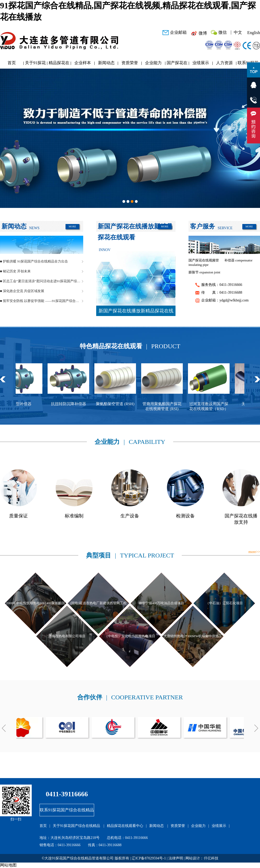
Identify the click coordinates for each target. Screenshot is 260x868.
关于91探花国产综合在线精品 (35, 64)
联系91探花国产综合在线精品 (67, 810)
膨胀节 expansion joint (204, 272)
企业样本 (83, 63)
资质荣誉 (130, 63)
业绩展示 (201, 63)
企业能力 (153, 63)
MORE (72, 226)
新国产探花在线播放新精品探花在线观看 (136, 312)
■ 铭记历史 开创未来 (15, 271)
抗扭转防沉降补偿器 (72, 404)
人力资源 (224, 63)
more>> (254, 552)
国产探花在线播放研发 (177, 64)
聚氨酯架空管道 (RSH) (119, 404)
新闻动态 (106, 63)
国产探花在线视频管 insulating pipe (204, 262)
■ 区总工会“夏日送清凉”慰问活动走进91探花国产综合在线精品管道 (42, 281)
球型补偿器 (26, 404)
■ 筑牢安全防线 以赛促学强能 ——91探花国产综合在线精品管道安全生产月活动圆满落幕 (42, 301)
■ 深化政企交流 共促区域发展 (22, 291)
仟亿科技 (211, 858)
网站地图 (8, 865)
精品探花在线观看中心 (59, 64)
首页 (12, 63)
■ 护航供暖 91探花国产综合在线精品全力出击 (34, 261)
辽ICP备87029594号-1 (149, 858)
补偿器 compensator (239, 260)
